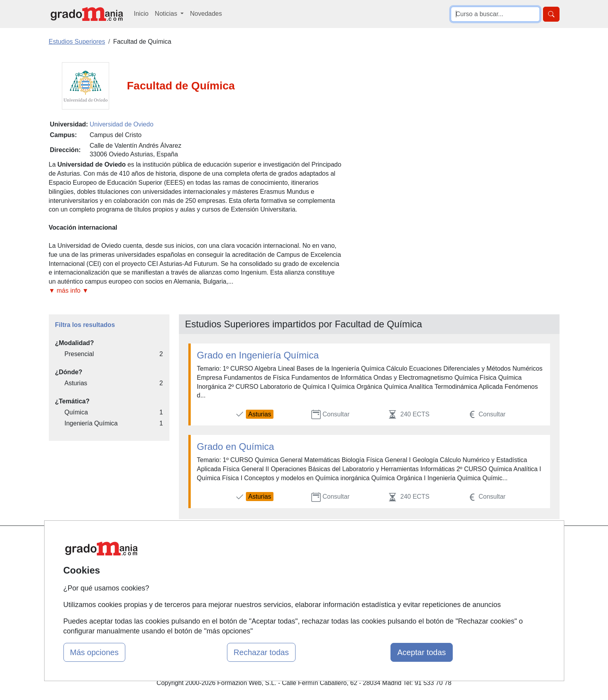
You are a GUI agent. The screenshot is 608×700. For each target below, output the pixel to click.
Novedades (206, 14)
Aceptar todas (421, 652)
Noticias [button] (167, 14)
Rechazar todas (261, 652)
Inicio (141, 14)
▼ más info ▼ (69, 291)
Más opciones (94, 652)
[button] (196, 291)
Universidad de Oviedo (121, 124)
